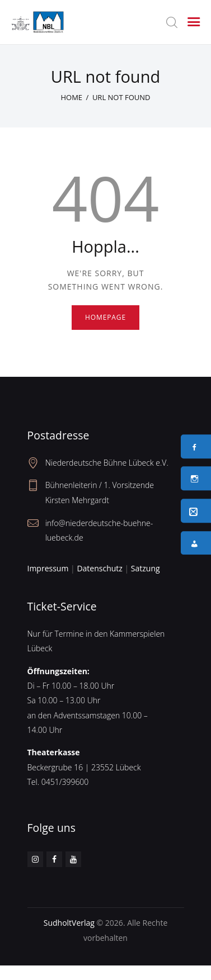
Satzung (146, 568)
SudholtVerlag (69, 923)
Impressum (48, 568)
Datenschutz (99, 568)
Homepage (105, 317)
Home (71, 97)
